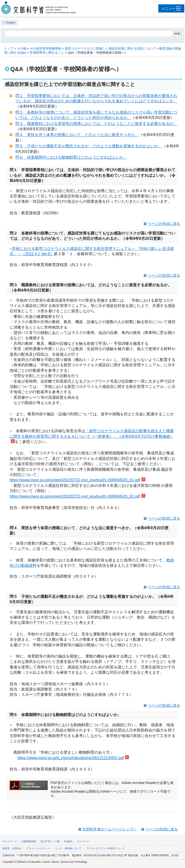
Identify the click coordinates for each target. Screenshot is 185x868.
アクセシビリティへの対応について (105, 848)
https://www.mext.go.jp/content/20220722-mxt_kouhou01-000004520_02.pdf (77, 496)
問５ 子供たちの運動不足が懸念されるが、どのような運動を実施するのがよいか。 (89, 146)
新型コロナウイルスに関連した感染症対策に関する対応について (110, 49)
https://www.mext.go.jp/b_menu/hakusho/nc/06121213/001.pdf (73, 758)
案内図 (175, 855)
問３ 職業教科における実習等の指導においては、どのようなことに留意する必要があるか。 (96, 124)
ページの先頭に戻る (164, 224)
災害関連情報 (29, 841)
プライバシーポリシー (38, 848)
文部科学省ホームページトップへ (109, 829)
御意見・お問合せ (12, 848)
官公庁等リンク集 (50, 841)
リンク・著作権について (68, 848)
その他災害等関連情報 (46, 49)
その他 (22, 49)
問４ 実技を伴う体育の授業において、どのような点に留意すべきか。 (77, 135)
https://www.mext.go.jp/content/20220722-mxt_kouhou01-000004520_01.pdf (77, 480)
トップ (9, 49)
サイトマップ (10, 841)
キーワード (83, 841)
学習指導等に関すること (47, 53)
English (11, 23)
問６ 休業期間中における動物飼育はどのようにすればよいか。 (71, 157)
